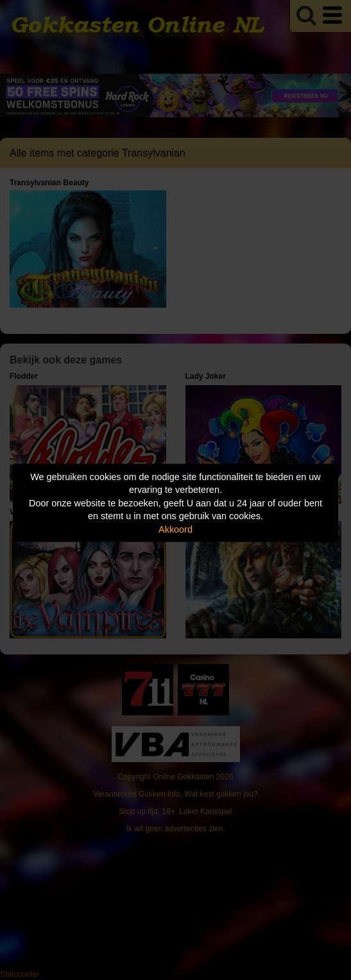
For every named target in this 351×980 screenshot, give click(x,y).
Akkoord (175, 529)
